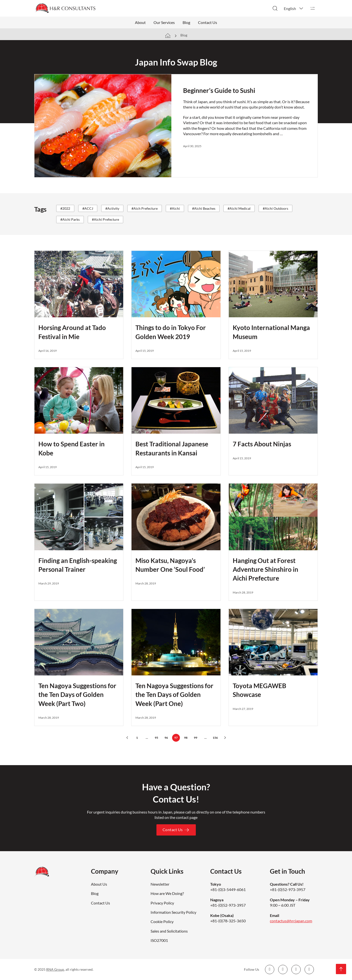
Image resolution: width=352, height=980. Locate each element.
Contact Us (208, 22)
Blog (186, 22)
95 (156, 738)
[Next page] (225, 738)
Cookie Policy (162, 921)
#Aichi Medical (239, 208)
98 (186, 738)
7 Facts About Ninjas (262, 444)
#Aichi (175, 208)
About (140, 22)
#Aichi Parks (70, 219)
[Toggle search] (275, 8)
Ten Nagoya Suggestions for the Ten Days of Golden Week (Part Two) (77, 695)
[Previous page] (127, 738)
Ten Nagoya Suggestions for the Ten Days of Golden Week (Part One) (174, 695)
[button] (294, 8)
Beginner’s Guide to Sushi (219, 90)
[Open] (313, 8)
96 (166, 738)
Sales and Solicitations (169, 931)
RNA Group (55, 969)
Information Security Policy (173, 912)
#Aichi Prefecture (105, 219)
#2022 (65, 208)
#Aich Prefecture (145, 208)
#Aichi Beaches (204, 208)
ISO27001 (159, 940)
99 (196, 738)
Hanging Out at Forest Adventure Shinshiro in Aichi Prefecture (265, 569)
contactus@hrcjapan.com (291, 921)
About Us (99, 884)
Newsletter (160, 884)
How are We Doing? (167, 893)
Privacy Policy (162, 903)
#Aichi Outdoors (275, 208)
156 (215, 738)
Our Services (164, 22)
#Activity (112, 208)
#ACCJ (88, 208)
